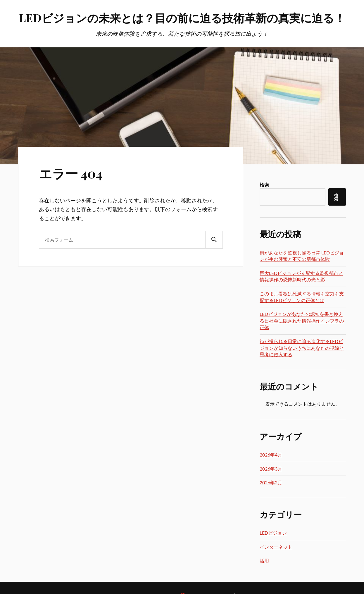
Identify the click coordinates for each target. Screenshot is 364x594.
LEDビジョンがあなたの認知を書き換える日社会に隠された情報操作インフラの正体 (302, 321)
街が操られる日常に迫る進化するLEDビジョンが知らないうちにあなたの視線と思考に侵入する (302, 348)
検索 (264, 185)
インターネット (276, 547)
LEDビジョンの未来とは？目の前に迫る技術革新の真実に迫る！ (182, 18)
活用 (264, 561)
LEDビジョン (273, 533)
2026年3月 (271, 469)
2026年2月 (271, 482)
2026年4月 (271, 455)
